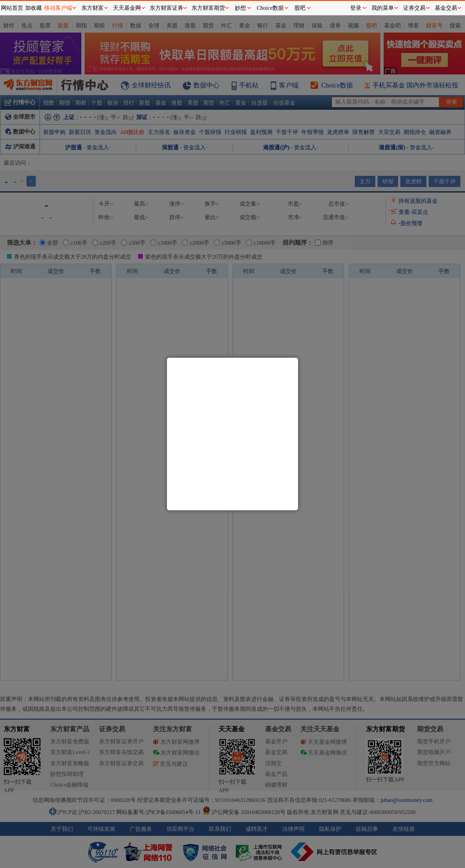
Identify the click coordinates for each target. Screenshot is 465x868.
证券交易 (414, 8)
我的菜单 (383, 8)
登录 (356, 8)
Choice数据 (270, 8)
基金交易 (446, 8)
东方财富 (93, 8)
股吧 (300, 8)
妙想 (240, 8)
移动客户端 (58, 8)
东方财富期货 (208, 8)
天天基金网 (127, 8)
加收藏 (33, 8)
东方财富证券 (166, 8)
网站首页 (12, 8)
